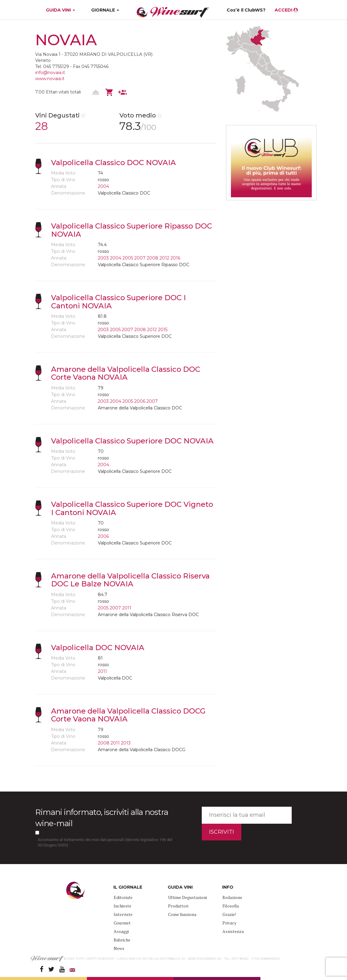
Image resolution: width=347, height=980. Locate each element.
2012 (164, 258)
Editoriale (123, 897)
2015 (163, 330)
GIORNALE (105, 10)
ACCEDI (286, 10)
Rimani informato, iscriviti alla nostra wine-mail (102, 818)
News (119, 948)
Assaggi (121, 931)
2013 (126, 743)
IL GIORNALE (128, 887)
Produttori (178, 906)
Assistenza (233, 931)
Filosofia (231, 906)
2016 (175, 258)
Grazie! (229, 914)
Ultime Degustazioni (187, 897)
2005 (128, 258)
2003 (103, 258)
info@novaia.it (50, 73)
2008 (153, 258)
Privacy (229, 923)
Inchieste (122, 906)
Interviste (123, 914)
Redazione (232, 897)
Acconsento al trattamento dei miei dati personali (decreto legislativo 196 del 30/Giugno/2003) (105, 843)
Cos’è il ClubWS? (246, 10)
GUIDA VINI (60, 10)
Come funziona (182, 914)
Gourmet (122, 923)
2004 (103, 186)
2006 (140, 401)
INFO (228, 887)
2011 (127, 608)
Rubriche (122, 940)
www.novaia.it (50, 79)
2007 (140, 258)
